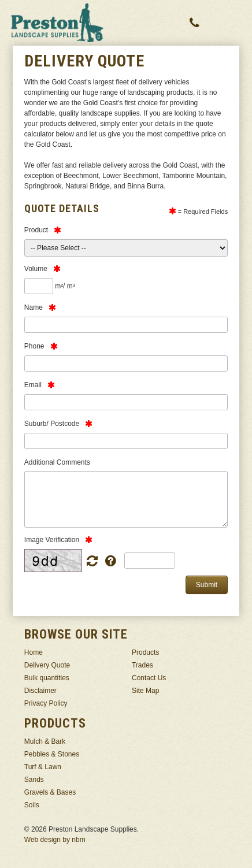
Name (34, 307)
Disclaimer (40, 691)
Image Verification (52, 540)
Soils (32, 805)
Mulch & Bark (45, 741)
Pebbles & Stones (52, 754)
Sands (34, 780)
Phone (34, 346)
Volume (36, 269)
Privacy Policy (46, 703)
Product (36, 230)
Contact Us (149, 678)
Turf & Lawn (43, 767)
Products (145, 652)
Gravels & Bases (50, 792)
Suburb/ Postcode (52, 424)
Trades (142, 665)
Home (34, 652)
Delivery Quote (47, 665)
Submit (207, 585)
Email (33, 385)
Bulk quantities (47, 678)
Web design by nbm (55, 840)
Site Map (145, 691)
